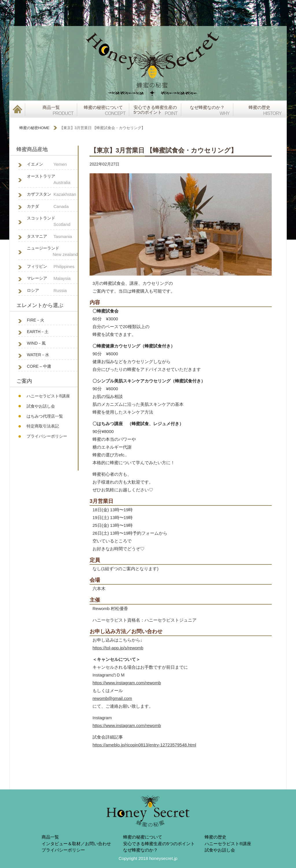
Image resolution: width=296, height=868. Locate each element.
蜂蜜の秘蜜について (143, 837)
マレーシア (52, 279)
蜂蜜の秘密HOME (34, 128)
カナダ (52, 207)
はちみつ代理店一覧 (45, 416)
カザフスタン (52, 195)
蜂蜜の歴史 (215, 837)
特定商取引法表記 (43, 426)
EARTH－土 (38, 332)
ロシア (52, 291)
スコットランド (52, 222)
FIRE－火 (36, 320)
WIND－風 (36, 343)
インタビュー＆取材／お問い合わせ (76, 844)
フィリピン (52, 267)
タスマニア (52, 237)
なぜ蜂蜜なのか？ (140, 850)
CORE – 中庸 (39, 366)
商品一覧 (50, 837)
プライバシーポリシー (47, 436)
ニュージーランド (52, 252)
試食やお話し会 (41, 406)
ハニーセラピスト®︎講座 (48, 396)
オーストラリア (52, 180)
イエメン (52, 165)
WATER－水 (38, 355)
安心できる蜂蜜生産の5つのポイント (159, 844)
